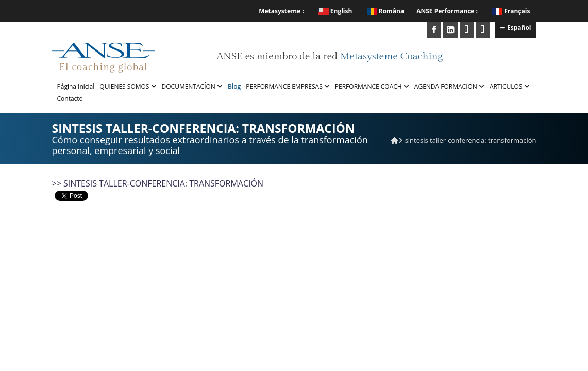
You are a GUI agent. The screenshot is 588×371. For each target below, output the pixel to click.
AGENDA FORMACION (449, 86)
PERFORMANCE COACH (372, 86)
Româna (386, 11)
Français (517, 11)
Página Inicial (76, 86)
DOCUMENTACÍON (192, 86)
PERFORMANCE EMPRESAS (288, 86)
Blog (234, 86)
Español (516, 27)
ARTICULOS (510, 86)
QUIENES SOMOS (128, 86)
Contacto (70, 99)
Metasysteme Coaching (391, 56)
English (335, 11)
